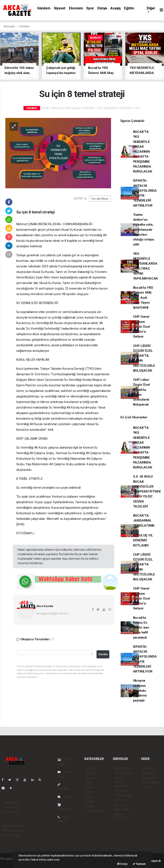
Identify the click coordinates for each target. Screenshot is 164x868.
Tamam (139, 864)
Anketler (148, 773)
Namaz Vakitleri (119, 780)
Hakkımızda (10, 803)
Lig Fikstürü (121, 791)
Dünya (102, 8)
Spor (90, 8)
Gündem (44, 8)
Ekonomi (76, 8)
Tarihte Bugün (123, 795)
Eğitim (129, 8)
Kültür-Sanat (94, 811)
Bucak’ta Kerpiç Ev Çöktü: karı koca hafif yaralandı (141, 628)
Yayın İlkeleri (10, 807)
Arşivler (66, 797)
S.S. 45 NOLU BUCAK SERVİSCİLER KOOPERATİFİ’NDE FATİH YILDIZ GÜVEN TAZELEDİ (147, 491)
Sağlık (90, 801)
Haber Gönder (11, 835)
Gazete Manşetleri (121, 816)
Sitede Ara (149, 768)
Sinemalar (121, 800)
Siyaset (60, 8)
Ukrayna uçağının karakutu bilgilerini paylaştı (140, 690)
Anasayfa (10, 26)
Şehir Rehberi (123, 809)
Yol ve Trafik (122, 773)
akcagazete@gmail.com (52, 613)
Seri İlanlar (121, 805)
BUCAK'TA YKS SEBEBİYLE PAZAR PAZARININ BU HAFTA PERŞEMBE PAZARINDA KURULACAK (143, 152)
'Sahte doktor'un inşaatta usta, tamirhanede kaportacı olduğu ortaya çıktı (144, 230)
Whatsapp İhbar (13, 830)
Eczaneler (121, 786)
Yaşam (90, 806)
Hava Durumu (123, 768)
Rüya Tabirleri (151, 783)
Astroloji (148, 787)
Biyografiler (150, 778)
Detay (122, 864)
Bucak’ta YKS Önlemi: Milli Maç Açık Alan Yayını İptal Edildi (143, 298)
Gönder (103, 654)
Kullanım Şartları (13, 826)
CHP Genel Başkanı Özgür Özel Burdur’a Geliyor (141, 327)
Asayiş (116, 8)
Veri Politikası (11, 812)
